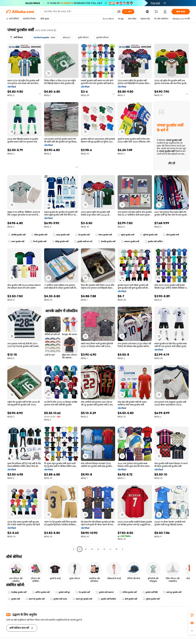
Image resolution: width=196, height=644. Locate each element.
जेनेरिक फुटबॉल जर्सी (128, 592)
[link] (192, 615)
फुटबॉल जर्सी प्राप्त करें (83, 242)
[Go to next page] (123, 549)
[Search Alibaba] (79, 12)
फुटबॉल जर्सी (14, 599)
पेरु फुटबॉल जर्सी (83, 592)
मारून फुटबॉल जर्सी (16, 242)
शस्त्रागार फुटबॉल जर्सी (130, 242)
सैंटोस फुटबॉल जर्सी (39, 235)
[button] (119, 12)
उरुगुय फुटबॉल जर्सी (61, 235)
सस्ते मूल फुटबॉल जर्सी (172, 592)
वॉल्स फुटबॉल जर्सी (171, 235)
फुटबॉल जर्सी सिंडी (150, 592)
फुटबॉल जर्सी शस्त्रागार (105, 592)
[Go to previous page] (73, 549)
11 (116, 549)
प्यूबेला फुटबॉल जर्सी (126, 235)
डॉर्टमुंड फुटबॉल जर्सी (60, 242)
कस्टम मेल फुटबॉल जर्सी (35, 599)
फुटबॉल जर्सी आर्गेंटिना (154, 242)
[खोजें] (128, 12)
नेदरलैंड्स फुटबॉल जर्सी (17, 592)
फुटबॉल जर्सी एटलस (59, 599)
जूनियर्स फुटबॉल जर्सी (149, 235)
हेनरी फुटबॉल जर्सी (129, 599)
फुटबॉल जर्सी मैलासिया (107, 599)
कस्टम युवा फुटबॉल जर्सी (82, 599)
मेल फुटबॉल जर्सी (82, 235)
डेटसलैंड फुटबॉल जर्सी (107, 242)
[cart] (157, 12)
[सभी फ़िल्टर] (16, 37)
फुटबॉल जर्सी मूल (63, 592)
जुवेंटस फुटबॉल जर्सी (151, 599)
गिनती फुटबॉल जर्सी (38, 242)
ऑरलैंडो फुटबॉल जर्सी (17, 235)
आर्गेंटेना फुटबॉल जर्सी (41, 592)
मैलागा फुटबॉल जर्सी (104, 235)
